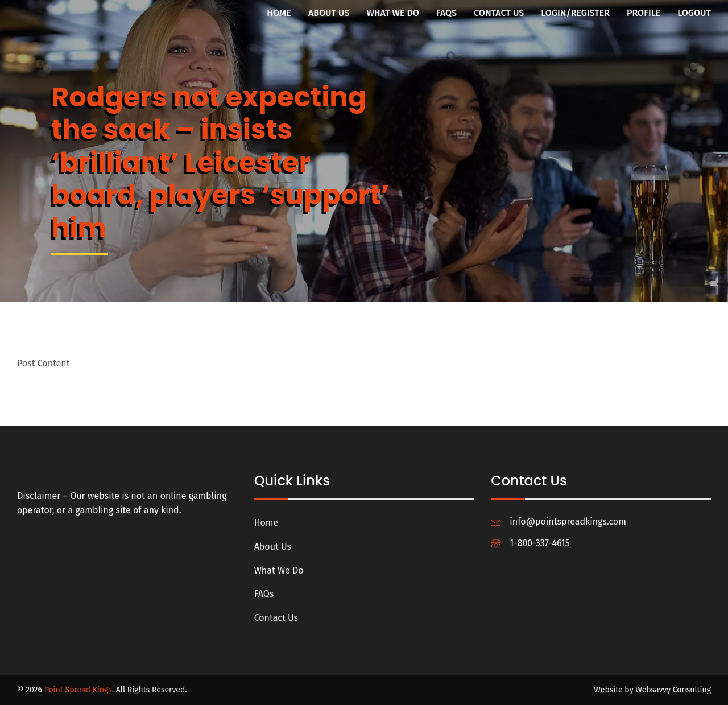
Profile (644, 13)
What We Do (392, 13)
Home (279, 13)
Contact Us (499, 13)
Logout (694, 13)
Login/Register (575, 13)
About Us (329, 13)
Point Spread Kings (78, 690)
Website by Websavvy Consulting (652, 690)
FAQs (446, 13)
